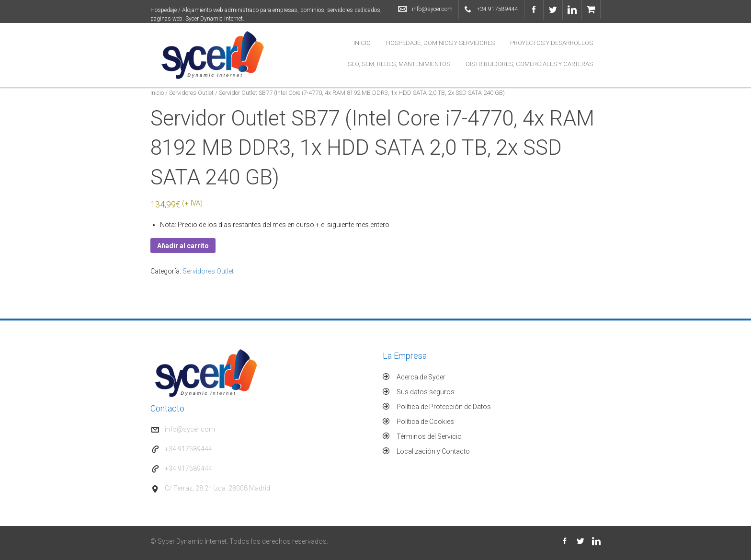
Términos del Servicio (429, 436)
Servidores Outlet (191, 93)
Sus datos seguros (426, 392)
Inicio (362, 43)
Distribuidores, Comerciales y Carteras (529, 64)
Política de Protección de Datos (444, 407)
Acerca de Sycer (421, 377)
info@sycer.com (432, 9)
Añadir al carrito (183, 246)
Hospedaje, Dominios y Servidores (440, 43)
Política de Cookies (425, 422)
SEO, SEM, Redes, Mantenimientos (399, 64)
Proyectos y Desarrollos (552, 43)
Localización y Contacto (433, 451)
